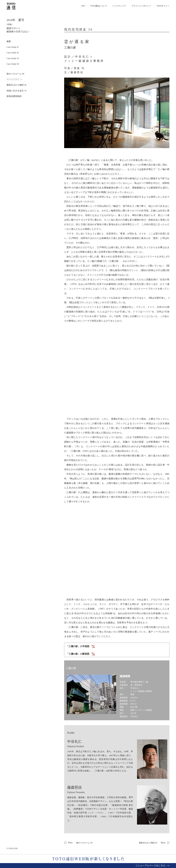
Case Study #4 (13, 64)
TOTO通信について (99, 6)
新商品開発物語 (14, 96)
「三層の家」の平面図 (81, 646)
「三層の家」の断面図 (81, 654)
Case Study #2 (13, 53)
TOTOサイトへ (163, 6)
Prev (81, 843)
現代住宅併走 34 (14, 79)
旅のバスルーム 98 (15, 74)
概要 (9, 41)
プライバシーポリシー (141, 6)
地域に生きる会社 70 (16, 91)
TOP (83, 6)
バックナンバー (119, 6)
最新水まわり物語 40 (16, 85)
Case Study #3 (13, 58)
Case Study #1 (13, 47)
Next (152, 843)
